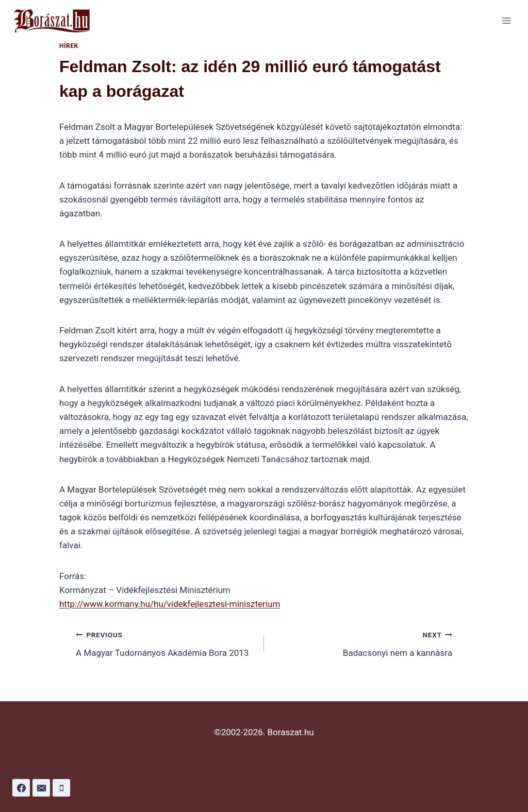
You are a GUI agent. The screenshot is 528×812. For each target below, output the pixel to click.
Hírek (69, 46)
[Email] (41, 788)
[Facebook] (21, 788)
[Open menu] (506, 20)
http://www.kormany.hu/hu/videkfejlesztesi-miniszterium (170, 604)
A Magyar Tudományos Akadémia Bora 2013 (166, 643)
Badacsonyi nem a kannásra (362, 643)
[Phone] (61, 788)
